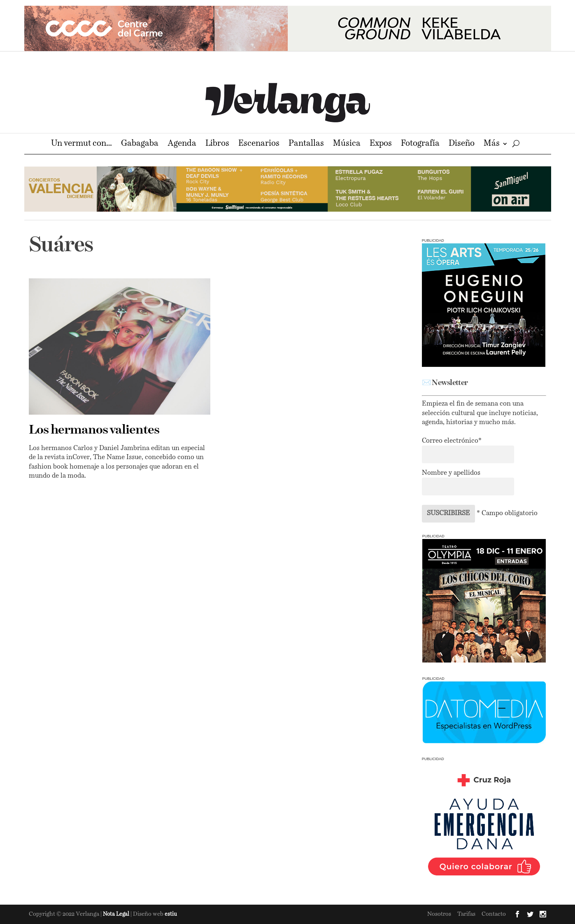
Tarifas (466, 914)
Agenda (182, 144)
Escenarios (259, 144)
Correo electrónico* (452, 441)
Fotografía (420, 144)
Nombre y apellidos (451, 473)
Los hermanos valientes (94, 430)
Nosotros (439, 914)
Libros (217, 144)
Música (347, 144)
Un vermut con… (81, 144)
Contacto (494, 914)
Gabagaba (140, 144)
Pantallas (306, 144)
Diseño (462, 144)
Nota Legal (117, 914)
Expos (381, 144)
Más (492, 144)
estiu (171, 914)
